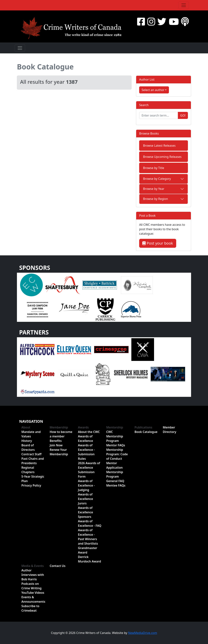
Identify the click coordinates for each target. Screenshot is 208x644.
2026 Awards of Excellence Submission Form (89, 470)
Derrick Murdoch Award (89, 559)
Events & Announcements (33, 599)
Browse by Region (156, 199)
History (27, 441)
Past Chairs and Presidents (33, 461)
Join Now (56, 445)
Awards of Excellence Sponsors (85, 512)
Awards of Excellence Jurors (85, 499)
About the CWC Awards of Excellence (89, 436)
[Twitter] (162, 21)
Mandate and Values (31, 434)
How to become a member (61, 434)
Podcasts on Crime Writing (31, 586)
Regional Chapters (28, 470)
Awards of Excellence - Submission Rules (86, 452)
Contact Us (58, 566)
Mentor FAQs (116, 445)
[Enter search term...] (159, 115)
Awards (83, 427)
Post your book (158, 243)
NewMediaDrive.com (143, 633)
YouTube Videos (33, 593)
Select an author (153, 90)
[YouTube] (174, 21)
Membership (59, 427)
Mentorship (115, 427)
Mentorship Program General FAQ (115, 476)
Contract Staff (31, 454)
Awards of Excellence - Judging (86, 485)
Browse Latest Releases (159, 146)
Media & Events (33, 566)
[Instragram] (151, 21)
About (26, 427)
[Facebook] (141, 21)
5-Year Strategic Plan (33, 479)
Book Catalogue (45, 67)
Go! (183, 115)
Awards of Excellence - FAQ (90, 523)
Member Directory (169, 430)
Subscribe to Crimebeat (30, 608)
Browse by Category (157, 179)
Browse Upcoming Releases (162, 157)
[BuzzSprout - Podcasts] (185, 21)
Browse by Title (154, 168)
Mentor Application (114, 465)
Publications (143, 427)
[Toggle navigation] (184, 5)
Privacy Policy (31, 485)
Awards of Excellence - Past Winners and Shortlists (88, 537)
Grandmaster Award (88, 550)
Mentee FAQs (116, 485)
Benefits (56, 441)
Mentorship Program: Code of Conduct (117, 454)
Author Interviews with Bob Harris (33, 575)
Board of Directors (28, 447)
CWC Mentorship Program (115, 436)
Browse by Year (154, 189)
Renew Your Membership (59, 452)
